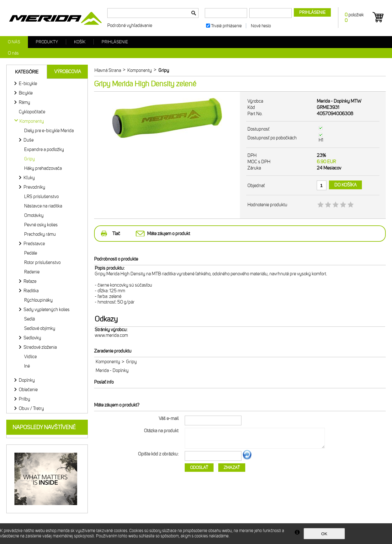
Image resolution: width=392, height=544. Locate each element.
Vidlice (30, 357)
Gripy (29, 159)
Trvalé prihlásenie (226, 26)
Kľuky (29, 178)
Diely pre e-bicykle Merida (49, 131)
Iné (27, 366)
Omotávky (34, 215)
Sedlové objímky (40, 328)
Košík (80, 42)
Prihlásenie (115, 42)
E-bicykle (28, 83)
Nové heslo (261, 26)
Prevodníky (34, 187)
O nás (14, 42)
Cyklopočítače (32, 112)
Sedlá (29, 319)
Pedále (31, 253)
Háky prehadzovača (43, 168)
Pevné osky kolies (41, 225)
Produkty (47, 42)
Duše (29, 140)
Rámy (24, 102)
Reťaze (30, 281)
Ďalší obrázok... (247, 459)
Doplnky (27, 380)
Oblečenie (28, 390)
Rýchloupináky (38, 300)
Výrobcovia (68, 72)
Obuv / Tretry (31, 408)
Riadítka (31, 291)
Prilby (24, 399)
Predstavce (34, 244)
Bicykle (26, 93)
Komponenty (108, 362)
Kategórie (27, 72)
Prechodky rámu (40, 234)
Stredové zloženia (40, 347)
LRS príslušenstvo (41, 197)
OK (324, 534)
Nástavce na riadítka (43, 206)
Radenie (32, 272)
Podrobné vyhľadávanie (130, 25)
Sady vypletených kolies (47, 310)
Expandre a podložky (44, 149)
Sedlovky (32, 338)
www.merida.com (111, 335)
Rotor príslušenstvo (42, 262)
